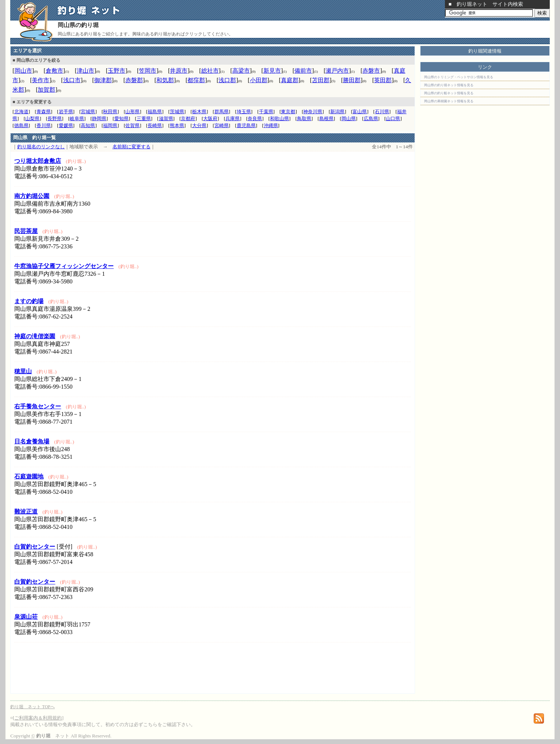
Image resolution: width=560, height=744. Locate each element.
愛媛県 (66, 125)
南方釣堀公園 (32, 196)
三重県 (144, 119)
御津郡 (103, 80)
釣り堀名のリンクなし (41, 147)
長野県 (55, 119)
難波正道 (26, 512)
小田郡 (259, 80)
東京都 (288, 112)
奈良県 (255, 119)
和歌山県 (279, 119)
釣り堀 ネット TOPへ (32, 707)
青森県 (44, 112)
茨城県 (177, 112)
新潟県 (337, 112)
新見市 (272, 71)
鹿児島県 (246, 125)
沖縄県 (271, 125)
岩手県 (66, 112)
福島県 (155, 112)
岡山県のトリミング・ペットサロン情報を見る (459, 77)
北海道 (21, 112)
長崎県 (155, 125)
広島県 (371, 119)
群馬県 (222, 112)
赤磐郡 (134, 80)
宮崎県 (222, 125)
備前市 (303, 71)
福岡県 (110, 125)
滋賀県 (166, 119)
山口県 (393, 119)
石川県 (382, 112)
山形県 (132, 112)
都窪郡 (196, 80)
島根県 (326, 119)
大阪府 (210, 119)
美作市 (41, 80)
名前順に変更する (132, 147)
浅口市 (72, 80)
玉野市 (117, 71)
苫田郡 (321, 80)
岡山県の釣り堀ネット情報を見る (449, 85)
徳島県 (21, 125)
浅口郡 (227, 80)
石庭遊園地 (29, 476)
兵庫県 (233, 119)
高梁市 (241, 71)
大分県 (199, 125)
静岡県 (99, 119)
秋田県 (110, 112)
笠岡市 (148, 71)
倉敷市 (54, 71)
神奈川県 (313, 112)
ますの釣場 (29, 301)
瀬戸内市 (337, 71)
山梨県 (32, 119)
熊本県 (177, 125)
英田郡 (383, 80)
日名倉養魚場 (32, 441)
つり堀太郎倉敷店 (38, 161)
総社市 (210, 71)
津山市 (85, 71)
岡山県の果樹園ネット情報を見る (449, 101)
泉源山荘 (26, 617)
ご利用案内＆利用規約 (38, 718)
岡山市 (23, 71)
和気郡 (165, 80)
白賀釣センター (35, 547)
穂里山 (23, 371)
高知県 (88, 125)
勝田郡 (352, 80)
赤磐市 (371, 71)
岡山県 (349, 119)
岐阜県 (77, 119)
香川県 (44, 125)
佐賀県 (132, 125)
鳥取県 (304, 119)
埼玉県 (244, 112)
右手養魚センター (38, 406)
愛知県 (121, 119)
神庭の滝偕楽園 (35, 336)
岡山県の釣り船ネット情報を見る (449, 93)
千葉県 (266, 112)
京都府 (188, 119)
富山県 (360, 112)
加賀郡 (46, 90)
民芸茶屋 (26, 231)
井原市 (179, 71)
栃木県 (199, 112)
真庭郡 (290, 80)
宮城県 (88, 112)
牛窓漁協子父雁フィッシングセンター (64, 266)
